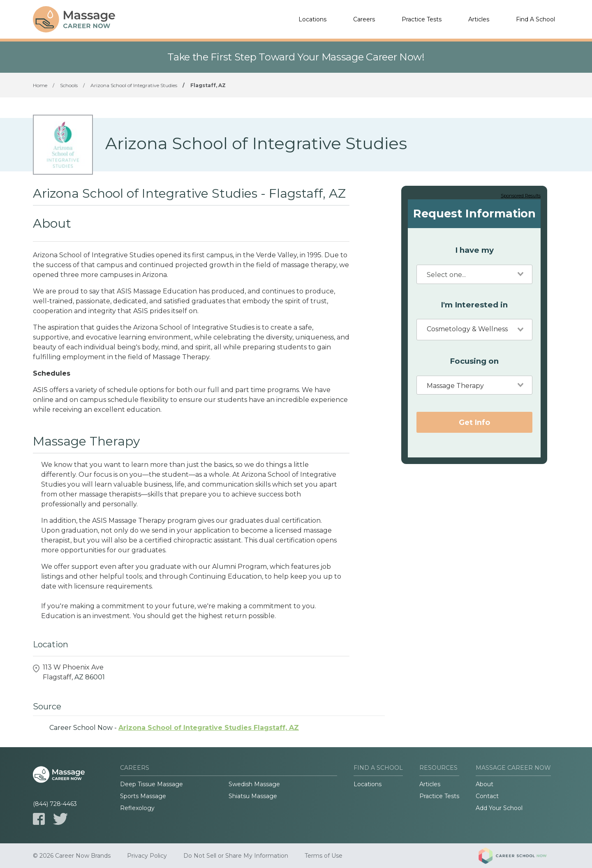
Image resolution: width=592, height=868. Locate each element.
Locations (312, 19)
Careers (364, 19)
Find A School (535, 19)
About (484, 784)
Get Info (474, 422)
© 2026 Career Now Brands (72, 856)
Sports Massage (143, 796)
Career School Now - (174, 728)
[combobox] (474, 274)
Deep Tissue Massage (151, 784)
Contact (487, 796)
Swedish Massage (254, 784)
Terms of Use (324, 856)
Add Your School (499, 808)
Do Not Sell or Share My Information (236, 856)
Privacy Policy (147, 856)
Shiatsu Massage (253, 796)
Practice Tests (422, 19)
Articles (479, 19)
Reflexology (137, 808)
